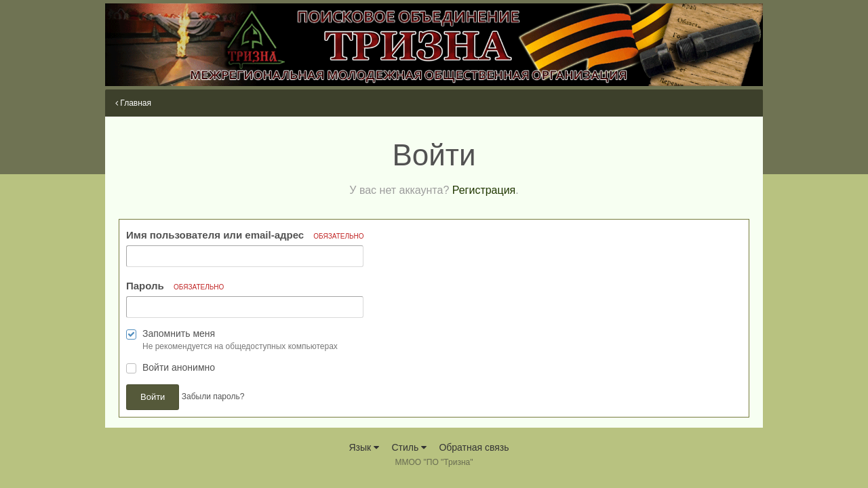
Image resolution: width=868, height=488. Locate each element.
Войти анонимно (179, 367)
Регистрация (484, 190)
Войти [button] (153, 397)
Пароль (175, 286)
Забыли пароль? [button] (213, 397)
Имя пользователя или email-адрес (245, 235)
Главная (133, 103)
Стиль (409, 447)
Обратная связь (474, 447)
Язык (364, 447)
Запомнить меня (179, 333)
